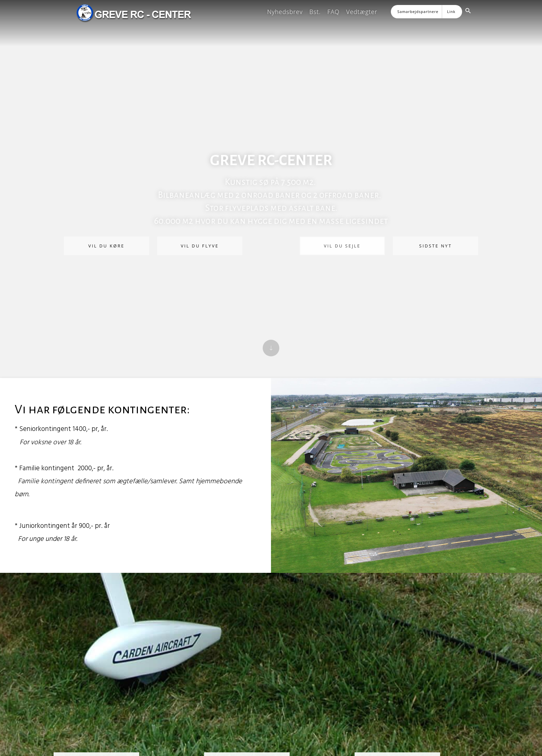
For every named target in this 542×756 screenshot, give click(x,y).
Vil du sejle (341, 246)
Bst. (315, 12)
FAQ (333, 12)
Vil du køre (108, 246)
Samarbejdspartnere (418, 11)
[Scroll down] (271, 348)
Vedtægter (362, 12)
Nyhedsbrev (285, 12)
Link (451, 11)
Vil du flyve (201, 246)
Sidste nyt (434, 246)
